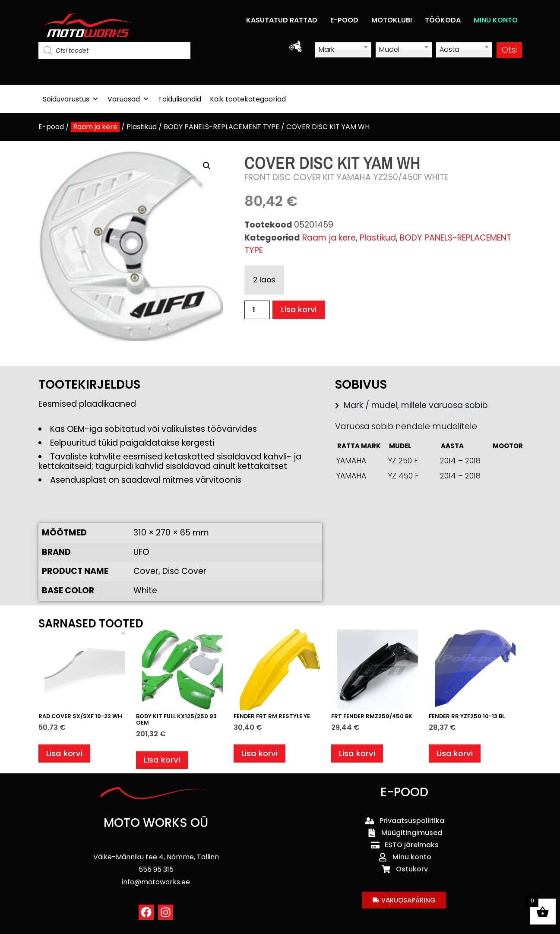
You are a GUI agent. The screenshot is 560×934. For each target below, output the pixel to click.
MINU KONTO (496, 20)
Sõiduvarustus (71, 99)
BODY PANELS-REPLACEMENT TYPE (221, 127)
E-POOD (344, 20)
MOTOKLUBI (392, 20)
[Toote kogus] (257, 310)
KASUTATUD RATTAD (282, 20)
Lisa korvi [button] (65, 754)
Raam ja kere (95, 127)
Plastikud (142, 127)
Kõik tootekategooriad (248, 99)
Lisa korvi (299, 310)
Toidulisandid (180, 99)
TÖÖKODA (443, 20)
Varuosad (128, 99)
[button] (207, 166)
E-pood (51, 127)
